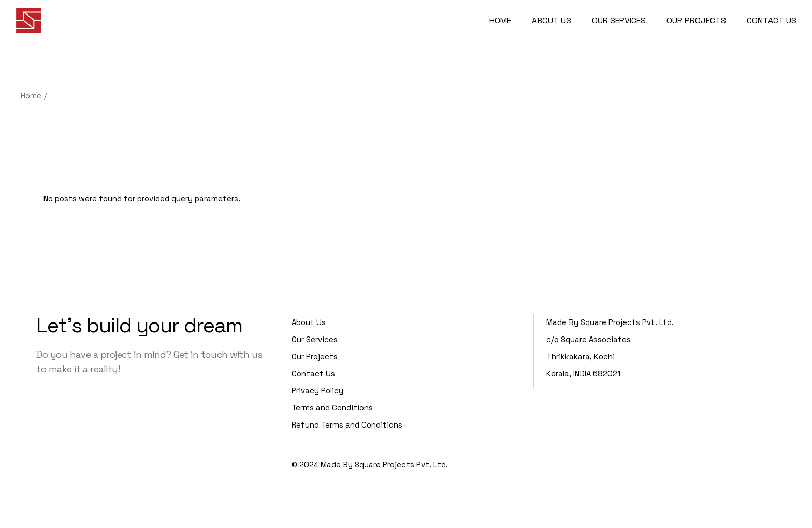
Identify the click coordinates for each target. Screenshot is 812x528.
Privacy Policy (317, 391)
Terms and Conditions (332, 408)
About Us (309, 322)
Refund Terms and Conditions (347, 425)
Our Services (315, 339)
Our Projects (315, 356)
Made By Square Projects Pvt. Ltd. (384, 465)
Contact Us (313, 373)
